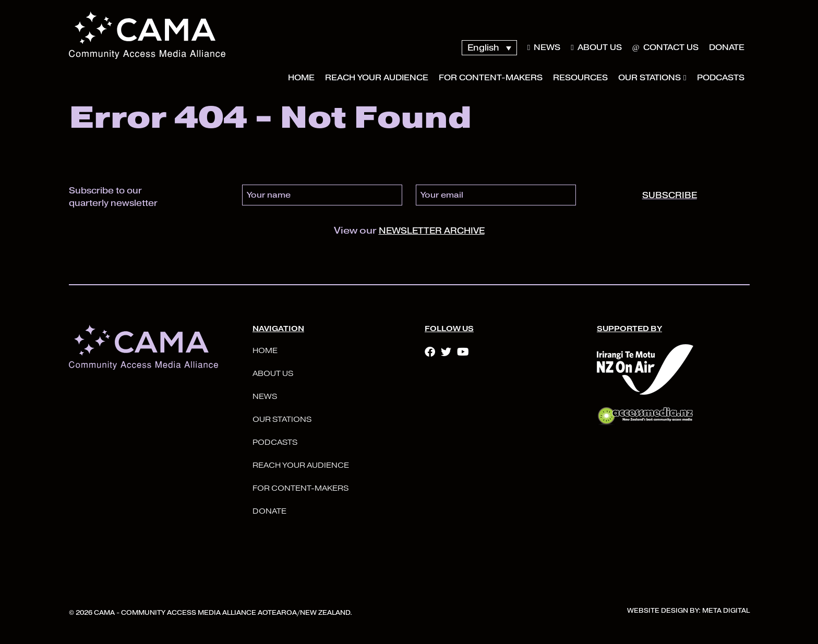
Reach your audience (377, 78)
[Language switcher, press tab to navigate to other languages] (489, 48)
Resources (580, 78)
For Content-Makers (491, 78)
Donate (727, 47)
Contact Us (665, 47)
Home (301, 78)
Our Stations (649, 78)
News (544, 47)
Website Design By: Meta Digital (688, 610)
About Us (596, 47)
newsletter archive (432, 231)
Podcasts (721, 78)
